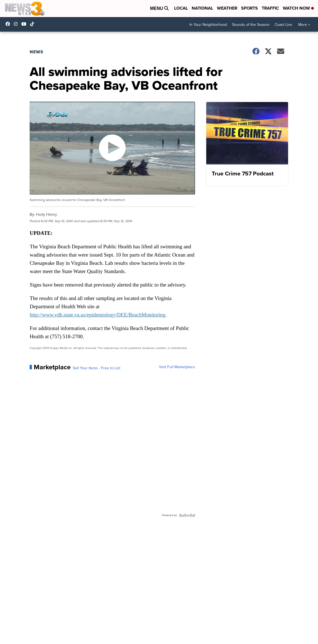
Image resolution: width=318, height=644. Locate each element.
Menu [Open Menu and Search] (159, 8)
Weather (227, 8)
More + (304, 25)
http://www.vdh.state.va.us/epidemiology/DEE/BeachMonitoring (97, 315)
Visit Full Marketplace (177, 367)
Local (181, 8)
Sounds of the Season (251, 25)
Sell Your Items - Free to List (97, 368)
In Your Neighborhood (208, 25)
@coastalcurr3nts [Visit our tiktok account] (34, 24)
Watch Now (298, 8)
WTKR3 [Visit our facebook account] (9, 24)
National (202, 8)
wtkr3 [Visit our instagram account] (17, 24)
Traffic (270, 8)
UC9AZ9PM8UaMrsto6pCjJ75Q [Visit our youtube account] (25, 24)
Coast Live (283, 25)
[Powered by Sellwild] (187, 515)
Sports (249, 8)
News (37, 52)
